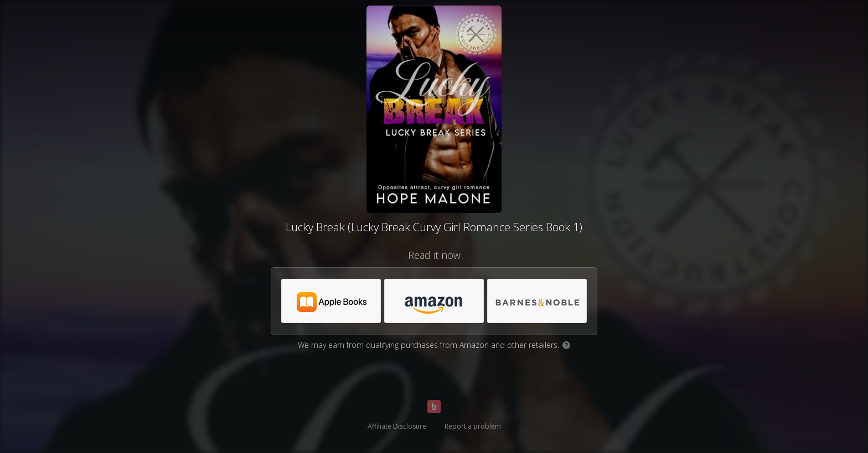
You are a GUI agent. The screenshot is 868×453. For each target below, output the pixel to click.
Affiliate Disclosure (397, 426)
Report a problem (473, 426)
